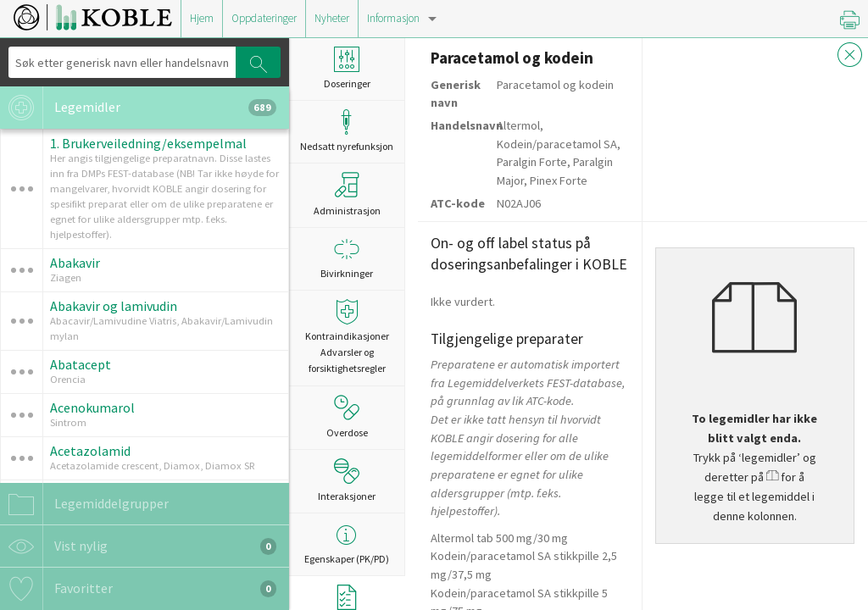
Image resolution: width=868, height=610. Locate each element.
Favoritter (138, 589)
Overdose (347, 417)
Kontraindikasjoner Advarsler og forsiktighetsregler (347, 337)
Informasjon (393, 18)
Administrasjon (347, 194)
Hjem (202, 18)
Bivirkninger (347, 258)
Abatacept (81, 364)
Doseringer (347, 68)
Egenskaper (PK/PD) (347, 543)
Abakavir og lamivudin (114, 306)
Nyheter (332, 18)
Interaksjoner (347, 480)
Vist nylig (138, 546)
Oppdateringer (264, 18)
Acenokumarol (92, 408)
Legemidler (138, 108)
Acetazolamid (90, 451)
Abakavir (75, 263)
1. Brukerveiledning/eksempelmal (148, 143)
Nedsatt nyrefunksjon (347, 131)
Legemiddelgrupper (84, 504)
